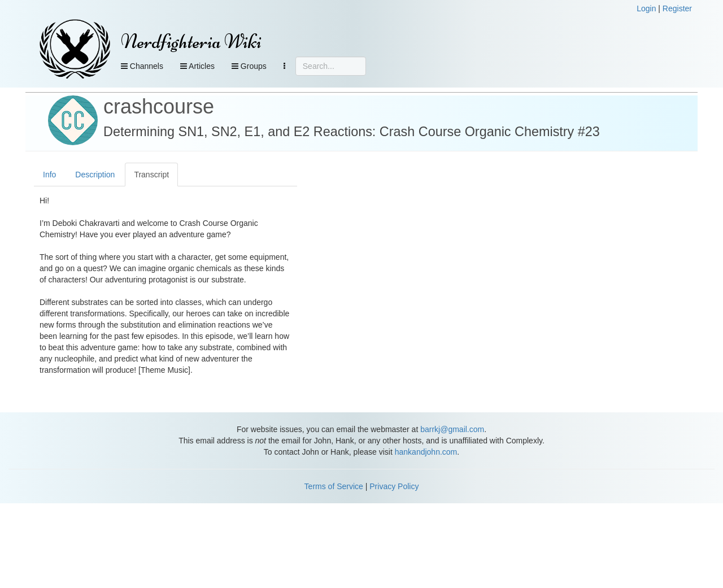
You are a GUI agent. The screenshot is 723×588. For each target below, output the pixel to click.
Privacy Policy (394, 486)
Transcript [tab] (151, 175)
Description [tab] (95, 175)
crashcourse (159, 106)
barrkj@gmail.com (452, 429)
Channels (142, 66)
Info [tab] (49, 175)
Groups (249, 66)
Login (646, 8)
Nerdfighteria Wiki (191, 42)
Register (677, 8)
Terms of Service (334, 486)
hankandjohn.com (426, 452)
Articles (197, 66)
